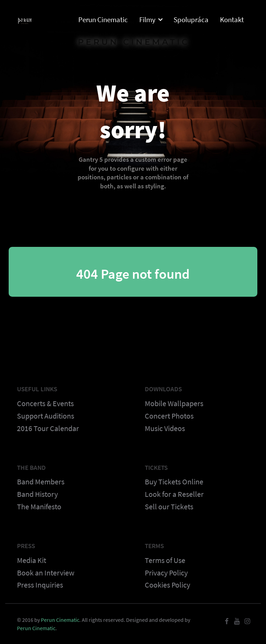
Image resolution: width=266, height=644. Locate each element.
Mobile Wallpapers (174, 403)
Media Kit (32, 560)
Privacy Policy (166, 573)
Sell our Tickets (169, 507)
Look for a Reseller (174, 494)
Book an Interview (46, 573)
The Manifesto (39, 507)
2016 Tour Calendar (48, 428)
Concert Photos (169, 416)
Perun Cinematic (60, 620)
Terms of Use (165, 560)
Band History (37, 494)
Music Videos (165, 428)
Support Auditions (46, 416)
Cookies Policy (167, 585)
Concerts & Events (45, 403)
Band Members (41, 482)
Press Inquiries (40, 585)
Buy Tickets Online (174, 482)
